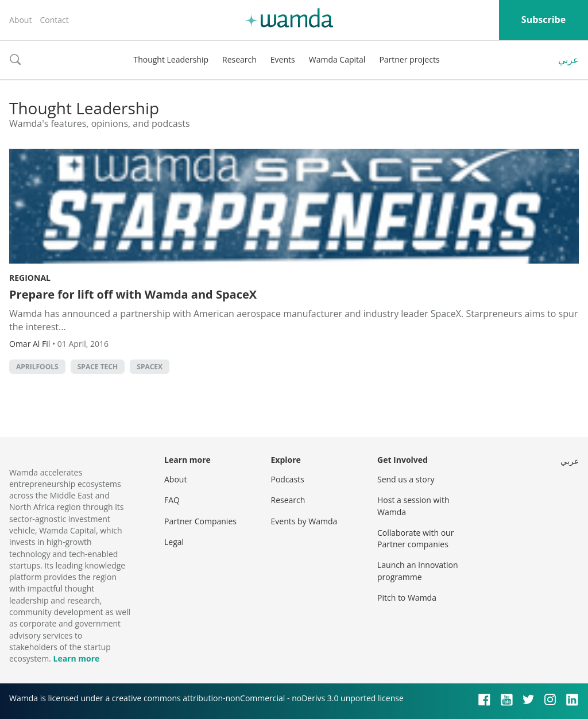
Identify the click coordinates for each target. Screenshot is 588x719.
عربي (568, 60)
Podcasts (288, 479)
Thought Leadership (171, 59)
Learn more (76, 658)
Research (239, 59)
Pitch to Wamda (407, 598)
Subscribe (543, 20)
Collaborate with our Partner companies (415, 538)
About (20, 20)
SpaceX (150, 367)
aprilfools (37, 367)
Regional (30, 278)
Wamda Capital (337, 59)
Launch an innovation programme (418, 571)
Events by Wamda (304, 521)
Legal (174, 542)
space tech (98, 367)
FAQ (172, 500)
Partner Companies (200, 521)
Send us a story (406, 479)
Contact (54, 20)
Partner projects (409, 59)
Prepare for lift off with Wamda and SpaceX (133, 294)
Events (283, 59)
